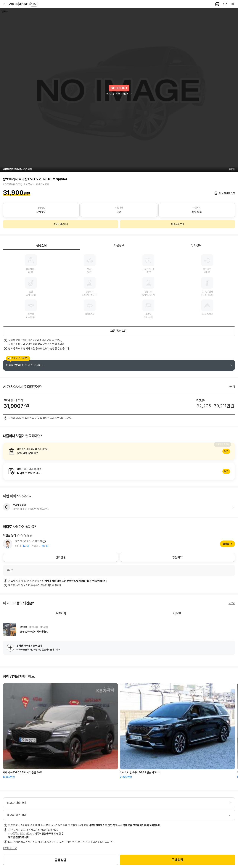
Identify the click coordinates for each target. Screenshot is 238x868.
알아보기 (119, 451)
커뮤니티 (61, 614)
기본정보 (119, 245)
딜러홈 (226, 544)
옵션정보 (42, 245)
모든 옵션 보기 (119, 331)
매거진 (177, 614)
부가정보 (196, 245)
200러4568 (23, 4)
